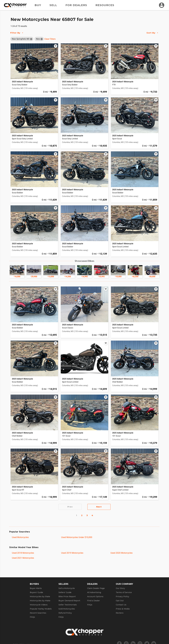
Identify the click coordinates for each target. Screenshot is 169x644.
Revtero (120, 613)
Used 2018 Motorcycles (23, 553)
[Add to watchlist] (56, 46)
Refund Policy (65, 613)
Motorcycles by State (40, 596)
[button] (21, 39)
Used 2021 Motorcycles (23, 558)
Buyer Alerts (36, 588)
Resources (105, 5)
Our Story (120, 588)
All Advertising (94, 592)
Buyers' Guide (36, 592)
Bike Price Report (67, 596)
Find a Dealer (93, 601)
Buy (38, 5)
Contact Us (121, 605)
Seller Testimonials (68, 605)
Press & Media (123, 609)
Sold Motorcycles (67, 609)
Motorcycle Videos (39, 605)
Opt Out (120, 601)
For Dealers (76, 5)
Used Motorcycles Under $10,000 (77, 537)
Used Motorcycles (20, 537)
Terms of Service (124, 592)
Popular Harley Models (41, 609)
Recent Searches (38, 613)
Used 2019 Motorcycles (72, 553)
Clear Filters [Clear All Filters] (50, 39)
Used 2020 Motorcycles (122, 553)
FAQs (32, 617)
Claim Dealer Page (96, 588)
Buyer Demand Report (69, 601)
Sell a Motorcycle (67, 588)
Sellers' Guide (65, 592)
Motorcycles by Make (40, 601)
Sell (53, 5)
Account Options (95, 596)
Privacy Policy (122, 596)
